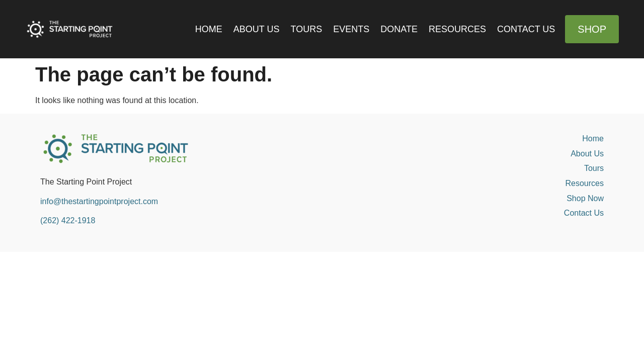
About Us (257, 29)
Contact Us (526, 29)
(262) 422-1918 (68, 220)
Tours (307, 29)
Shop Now (585, 198)
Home (209, 29)
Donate (399, 29)
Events (351, 29)
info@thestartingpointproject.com (99, 201)
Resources (457, 29)
